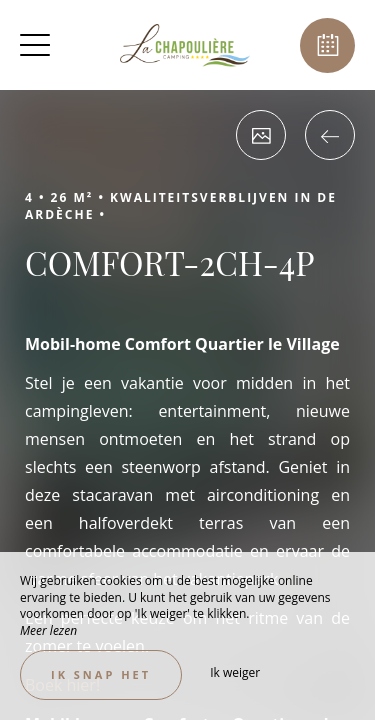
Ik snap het (101, 674)
